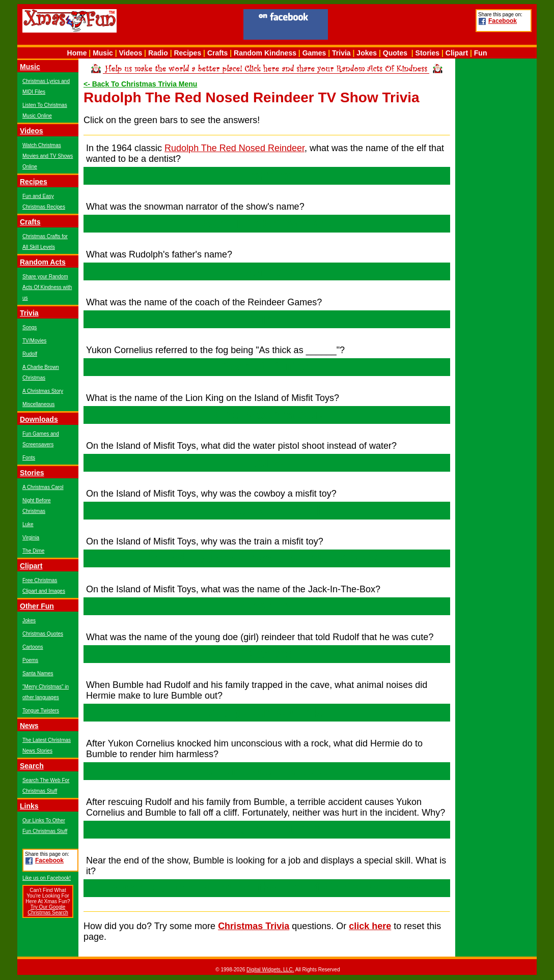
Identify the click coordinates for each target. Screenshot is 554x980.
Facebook (503, 21)
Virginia (31, 538)
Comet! (267, 319)
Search (32, 766)
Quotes (395, 53)
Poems (30, 660)
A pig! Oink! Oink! (267, 712)
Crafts (217, 53)
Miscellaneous (38, 404)
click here (370, 926)
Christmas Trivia (254, 926)
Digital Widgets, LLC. (270, 970)
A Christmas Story (43, 391)
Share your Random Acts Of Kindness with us (47, 287)
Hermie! (267, 176)
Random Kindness (265, 53)
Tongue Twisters (41, 711)
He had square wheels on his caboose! (267, 558)
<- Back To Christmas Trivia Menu (140, 84)
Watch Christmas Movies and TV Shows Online (48, 156)
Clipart (457, 53)
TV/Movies (34, 341)
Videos (131, 53)
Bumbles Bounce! (267, 829)
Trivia (341, 53)
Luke (28, 524)
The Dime (33, 551)
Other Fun (37, 606)
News (29, 726)
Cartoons (33, 647)
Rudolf (30, 354)
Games (314, 53)
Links (29, 806)
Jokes (367, 53)
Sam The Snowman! (267, 223)
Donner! (267, 271)
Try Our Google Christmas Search (48, 910)
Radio (158, 53)
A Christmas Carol (43, 487)
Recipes (187, 53)
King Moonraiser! (267, 415)
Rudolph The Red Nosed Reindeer (234, 148)
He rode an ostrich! (267, 510)
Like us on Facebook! (47, 878)
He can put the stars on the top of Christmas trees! (267, 888)
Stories (427, 53)
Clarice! (267, 654)
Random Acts (43, 262)
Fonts (29, 458)
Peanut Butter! (267, 367)
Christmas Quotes (43, 634)
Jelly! (267, 463)
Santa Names (38, 673)
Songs (30, 327)
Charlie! (267, 606)
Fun (481, 53)
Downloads (39, 419)
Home (77, 53)
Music (103, 53)
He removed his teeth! (267, 771)
